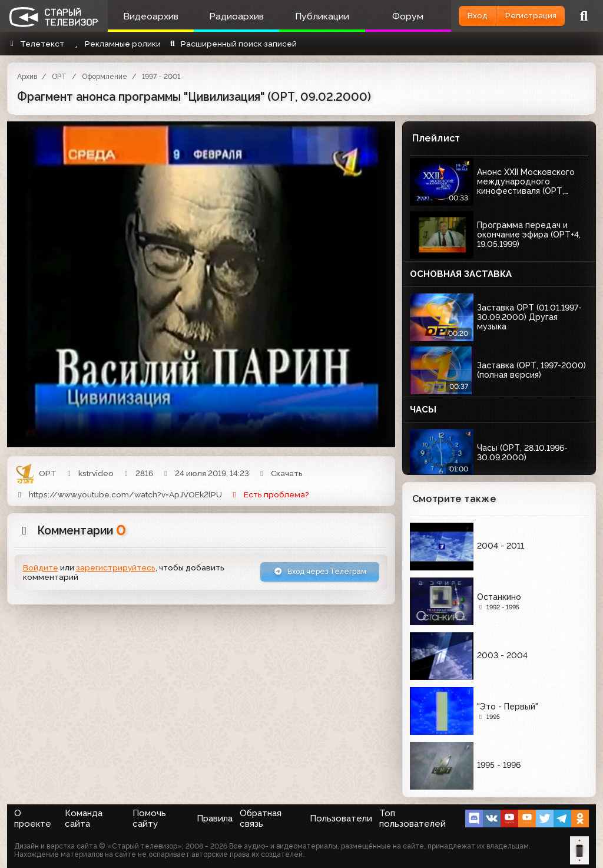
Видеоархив (148, 16)
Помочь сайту (149, 819)
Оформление (105, 77)
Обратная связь (261, 819)
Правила (215, 819)
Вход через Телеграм (314, 572)
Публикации (309, 16)
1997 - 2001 (161, 77)
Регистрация (525, 15)
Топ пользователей (413, 819)
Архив (27, 77)
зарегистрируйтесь (116, 568)
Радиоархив (228, 16)
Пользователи (341, 819)
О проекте (33, 819)
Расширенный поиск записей (232, 44)
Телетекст (36, 44)
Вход (461, 15)
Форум (389, 16)
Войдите (41, 568)
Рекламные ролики (116, 44)
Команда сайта (84, 819)
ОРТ (59, 77)
